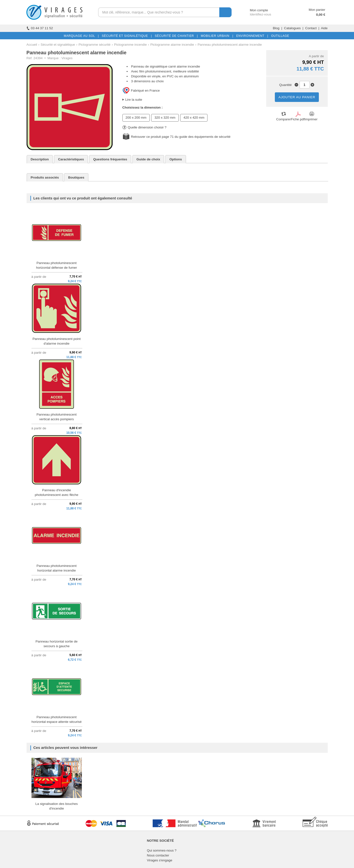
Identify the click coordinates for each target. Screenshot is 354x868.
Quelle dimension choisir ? (145, 127)
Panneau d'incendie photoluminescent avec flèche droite (56, 495)
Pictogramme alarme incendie (172, 45)
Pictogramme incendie (130, 45)
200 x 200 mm (136, 118)
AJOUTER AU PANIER (297, 97)
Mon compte (254, 10)
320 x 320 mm (165, 118)
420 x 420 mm (194, 118)
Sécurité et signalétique (58, 45)
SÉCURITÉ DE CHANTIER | (175, 36)
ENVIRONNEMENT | (251, 36)
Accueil (32, 45)
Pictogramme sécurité (95, 45)
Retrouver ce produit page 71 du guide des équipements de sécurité (181, 137)
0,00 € (321, 15)
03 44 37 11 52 (40, 28)
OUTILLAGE (279, 36)
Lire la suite (134, 100)
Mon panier (317, 10)
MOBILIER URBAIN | (216, 36)
